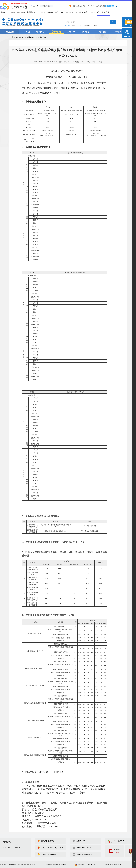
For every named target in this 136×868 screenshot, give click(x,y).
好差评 (50, 12)
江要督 (92, 12)
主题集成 (31, 12)
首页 (28, 32)
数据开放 (74, 12)
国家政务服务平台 (77, 6)
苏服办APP (81, 841)
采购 (80, 26)
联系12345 (122, 841)
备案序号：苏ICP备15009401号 (56, 865)
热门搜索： (68, 26)
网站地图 (19, 848)
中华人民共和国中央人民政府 (50, 848)
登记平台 (84, 12)
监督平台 (95, 26)
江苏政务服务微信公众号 (86, 854)
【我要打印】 (91, 62)
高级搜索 (130, 22)
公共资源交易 (103, 12)
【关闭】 (100, 62)
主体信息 (72, 32)
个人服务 (11, 12)
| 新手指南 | (91, 6)
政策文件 (87, 32)
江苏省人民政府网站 (47, 854)
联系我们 (6, 848)
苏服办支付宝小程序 (84, 848)
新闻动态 (41, 32)
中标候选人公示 (40, 37)
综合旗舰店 (60, 12)
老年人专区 (110, 6)
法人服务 (21, 12)
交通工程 (30, 37)
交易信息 (56, 32)
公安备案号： (86, 865)
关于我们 (118, 32)
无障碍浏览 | (100, 6)
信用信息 (102, 32)
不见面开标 (87, 26)
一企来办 (41, 12)
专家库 (74, 26)
